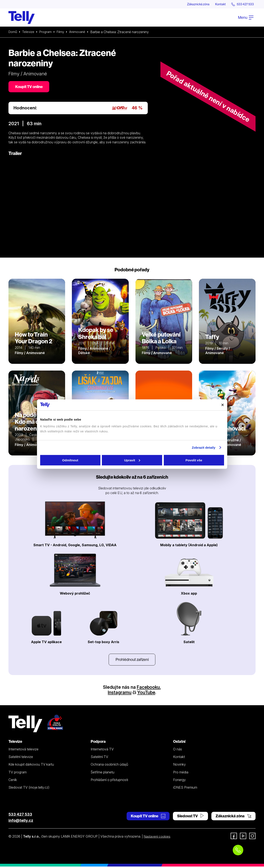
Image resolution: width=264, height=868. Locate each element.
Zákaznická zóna (194, 4)
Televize (29, 32)
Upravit (132, 460)
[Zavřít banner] (223, 405)
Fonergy (179, 781)
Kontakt (218, 4)
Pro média (181, 774)
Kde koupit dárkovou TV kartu (31, 766)
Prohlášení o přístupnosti (109, 781)
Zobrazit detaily (204, 448)
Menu (246, 18)
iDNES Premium (185, 789)
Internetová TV (102, 751)
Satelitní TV (99, 758)
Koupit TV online (30, 87)
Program (47, 32)
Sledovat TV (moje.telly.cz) (29, 789)
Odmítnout (70, 460)
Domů (13, 32)
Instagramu (119, 694)
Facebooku (148, 688)
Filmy (63, 32)
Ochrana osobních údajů (109, 766)
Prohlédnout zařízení (132, 661)
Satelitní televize (21, 758)
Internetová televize (23, 751)
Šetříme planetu (103, 774)
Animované (80, 32)
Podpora (98, 743)
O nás (178, 751)
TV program (18, 774)
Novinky (179, 766)
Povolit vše (194, 460)
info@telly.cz (21, 822)
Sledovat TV (190, 817)
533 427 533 (20, 816)
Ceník (13, 781)
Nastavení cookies (158, 838)
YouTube (146, 694)
